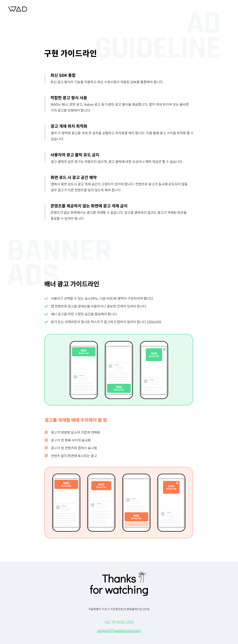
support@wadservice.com (119, 630)
